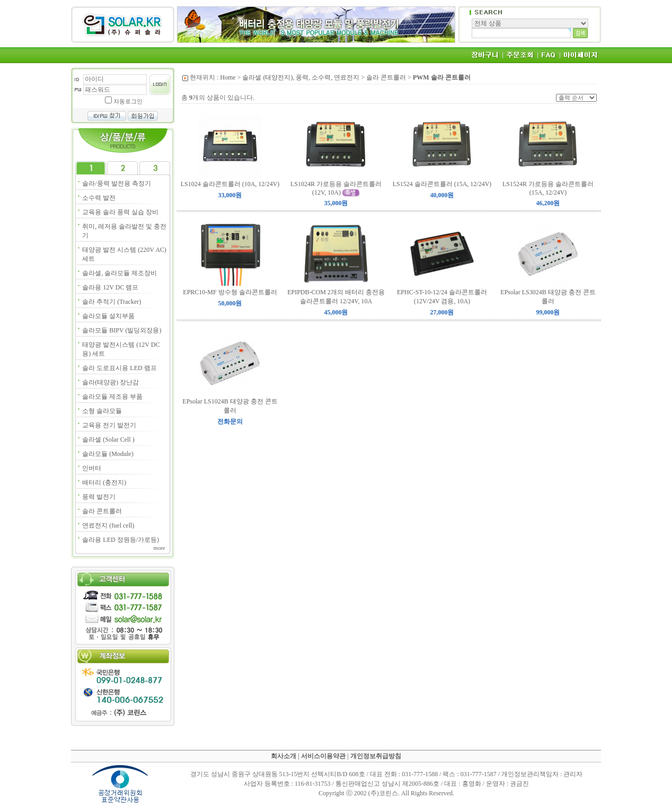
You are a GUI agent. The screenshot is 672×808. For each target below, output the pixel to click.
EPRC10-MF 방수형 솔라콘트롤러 (230, 292)
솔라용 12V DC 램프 (110, 287)
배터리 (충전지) (104, 482)
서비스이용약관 (323, 756)
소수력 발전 (99, 198)
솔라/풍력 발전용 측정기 (116, 183)
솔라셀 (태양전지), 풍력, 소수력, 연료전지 (301, 77)
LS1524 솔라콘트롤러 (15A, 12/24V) (442, 184)
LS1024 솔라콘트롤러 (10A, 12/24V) (230, 184)
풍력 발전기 (99, 497)
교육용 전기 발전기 (109, 425)
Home (228, 77)
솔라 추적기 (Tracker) (112, 302)
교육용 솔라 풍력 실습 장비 (120, 212)
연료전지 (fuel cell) (108, 525)
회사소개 (284, 756)
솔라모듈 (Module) (108, 454)
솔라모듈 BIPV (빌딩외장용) (122, 330)
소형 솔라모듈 (102, 411)
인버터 (92, 468)
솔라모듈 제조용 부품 (112, 397)
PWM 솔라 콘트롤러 (442, 77)
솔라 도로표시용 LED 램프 (119, 368)
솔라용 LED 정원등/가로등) (121, 540)
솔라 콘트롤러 (102, 511)
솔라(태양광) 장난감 (110, 382)
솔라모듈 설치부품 (108, 316)
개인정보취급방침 (376, 756)
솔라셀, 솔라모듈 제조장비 (120, 273)
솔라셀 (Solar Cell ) (108, 440)
